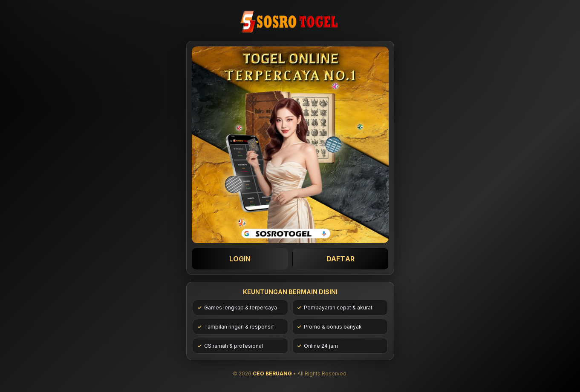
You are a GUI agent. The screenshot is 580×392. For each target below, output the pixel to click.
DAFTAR (340, 259)
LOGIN (240, 259)
